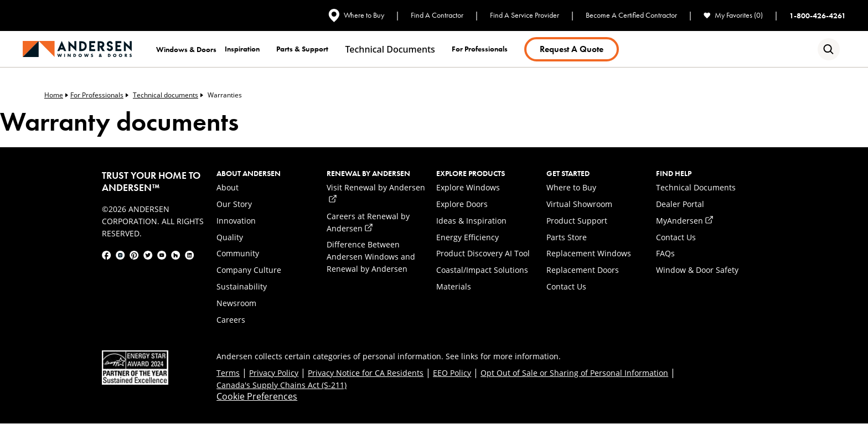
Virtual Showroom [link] (579, 204)
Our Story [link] (234, 204)
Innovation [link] (236, 221)
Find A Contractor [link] (437, 15)
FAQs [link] (665, 253)
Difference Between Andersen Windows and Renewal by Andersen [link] (371, 257)
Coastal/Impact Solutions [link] (482, 270)
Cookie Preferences (257, 396)
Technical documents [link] (390, 49)
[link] (77, 49)
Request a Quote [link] (572, 49)
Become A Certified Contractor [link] (631, 15)
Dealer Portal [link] (680, 204)
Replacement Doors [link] (583, 270)
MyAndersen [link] (684, 221)
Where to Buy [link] (356, 15)
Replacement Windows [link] (589, 253)
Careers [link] (231, 320)
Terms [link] (228, 373)
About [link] (228, 187)
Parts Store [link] (567, 237)
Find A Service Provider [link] (525, 15)
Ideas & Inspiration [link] (471, 221)
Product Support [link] (577, 221)
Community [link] (238, 253)
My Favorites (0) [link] (733, 15)
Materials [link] (454, 286)
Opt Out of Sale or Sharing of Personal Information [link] (574, 373)
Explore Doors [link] (462, 204)
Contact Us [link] (566, 286)
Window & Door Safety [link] (697, 270)
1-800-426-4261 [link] (818, 15)
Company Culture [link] (249, 270)
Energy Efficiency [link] (467, 237)
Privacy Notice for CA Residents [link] (366, 373)
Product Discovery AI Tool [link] (483, 253)
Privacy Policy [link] (274, 373)
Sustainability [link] (242, 286)
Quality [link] (230, 237)
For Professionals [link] (99, 95)
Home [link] (56, 95)
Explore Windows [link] (468, 187)
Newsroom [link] (236, 303)
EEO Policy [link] (452, 373)
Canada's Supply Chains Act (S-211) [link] (281, 385)
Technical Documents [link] (696, 187)
